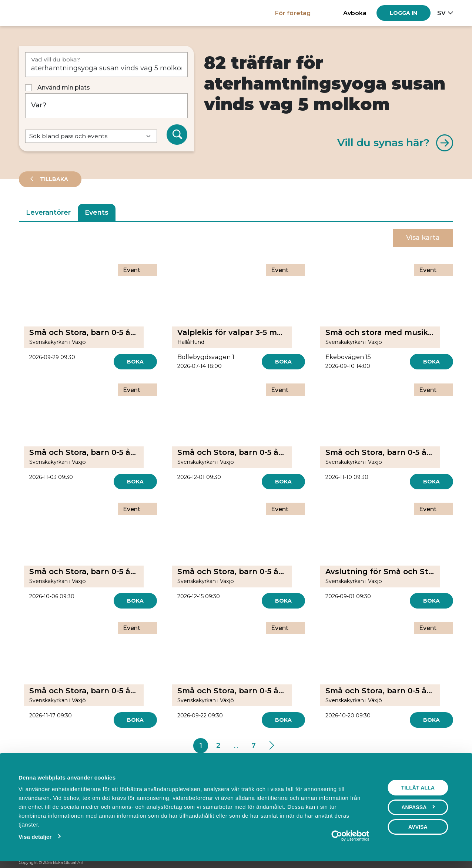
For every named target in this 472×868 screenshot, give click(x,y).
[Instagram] (435, 863)
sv (441, 13)
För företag (293, 13)
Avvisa (418, 827)
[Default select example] (91, 136)
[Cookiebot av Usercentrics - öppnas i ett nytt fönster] (337, 836)
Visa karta (423, 238)
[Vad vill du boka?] (106, 65)
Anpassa (418, 807)
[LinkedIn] (449, 863)
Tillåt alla (418, 788)
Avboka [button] (355, 13)
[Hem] (45, 13)
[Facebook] (421, 863)
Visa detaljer (35, 837)
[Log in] (404, 13)
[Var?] (106, 106)
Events (97, 212)
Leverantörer (48, 212)
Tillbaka (53, 179)
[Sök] (177, 135)
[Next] (272, 746)
